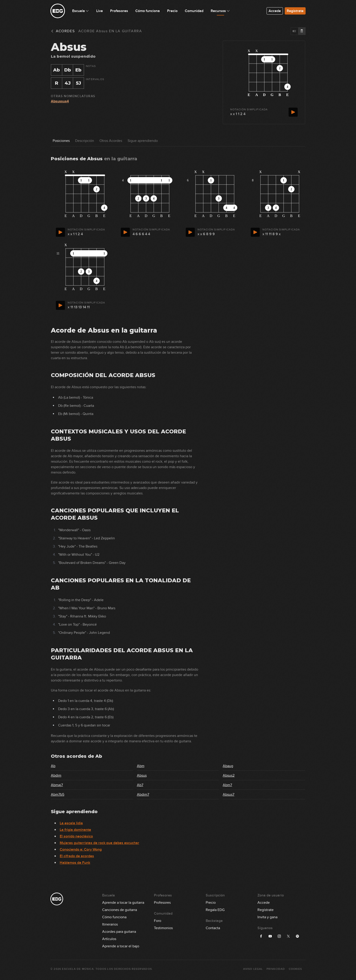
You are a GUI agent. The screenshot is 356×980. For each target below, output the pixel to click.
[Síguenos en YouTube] (270, 936)
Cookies (295, 969)
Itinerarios (110, 924)
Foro (158, 921)
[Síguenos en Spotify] (297, 936)
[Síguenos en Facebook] (261, 936)
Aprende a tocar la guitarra (123, 903)
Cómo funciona (114, 917)
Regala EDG (215, 910)
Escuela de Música (78, 969)
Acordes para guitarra (119, 932)
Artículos (109, 939)
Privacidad (276, 969)
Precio (211, 903)
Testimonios (163, 928)
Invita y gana (267, 917)
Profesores (162, 903)
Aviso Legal (253, 969)
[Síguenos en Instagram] (279, 936)
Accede (275, 11)
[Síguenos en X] (288, 936)
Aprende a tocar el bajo (121, 946)
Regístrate (295, 11)
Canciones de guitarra (120, 910)
